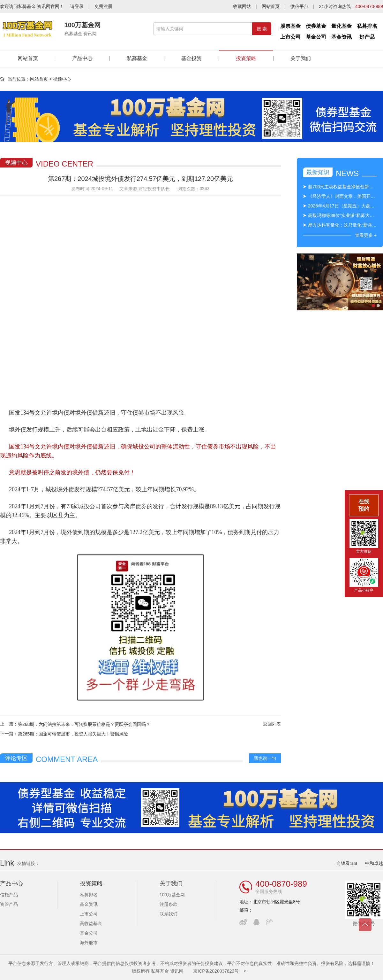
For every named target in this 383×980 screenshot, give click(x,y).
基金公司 (316, 37)
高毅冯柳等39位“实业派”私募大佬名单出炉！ (342, 215)
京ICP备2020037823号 (216, 971)
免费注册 (103, 6)
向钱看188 (347, 863)
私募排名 (367, 26)
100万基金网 (172, 895)
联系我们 (169, 914)
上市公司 (290, 37)
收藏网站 (242, 6)
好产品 (367, 37)
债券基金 (316, 26)
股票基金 (290, 26)
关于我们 (301, 58)
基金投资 (191, 58)
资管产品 (9, 904)
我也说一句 (265, 758)
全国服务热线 (269, 891)
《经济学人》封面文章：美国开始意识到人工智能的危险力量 (342, 196)
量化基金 (342, 26)
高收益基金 (91, 923)
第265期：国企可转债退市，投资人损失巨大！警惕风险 (73, 734)
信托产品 (9, 895)
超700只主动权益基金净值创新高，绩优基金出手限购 (342, 187)
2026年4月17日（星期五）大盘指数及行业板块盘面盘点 (342, 206)
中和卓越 (374, 863)
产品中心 (82, 58)
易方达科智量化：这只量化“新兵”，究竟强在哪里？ (342, 225)
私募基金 (137, 58)
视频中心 (62, 79)
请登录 (77, 6)
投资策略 (246, 56)
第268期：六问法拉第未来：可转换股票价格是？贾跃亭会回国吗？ (84, 724)
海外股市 (89, 943)
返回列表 (272, 724)
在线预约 (364, 505)
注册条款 (169, 904)
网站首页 (271, 6)
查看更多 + (366, 235)
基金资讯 (342, 37)
